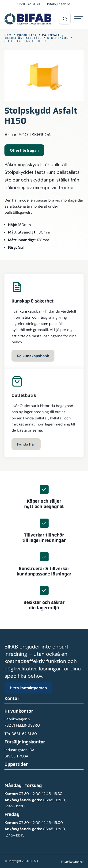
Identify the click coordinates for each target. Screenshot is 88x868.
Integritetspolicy (72, 862)
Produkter (27, 35)
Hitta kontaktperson (28, 688)
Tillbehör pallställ (23, 38)
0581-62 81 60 (24, 734)
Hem (8, 35)
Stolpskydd (58, 38)
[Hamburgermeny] (79, 19)
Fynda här (26, 444)
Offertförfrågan (24, 150)
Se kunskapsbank (33, 356)
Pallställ (51, 35)
